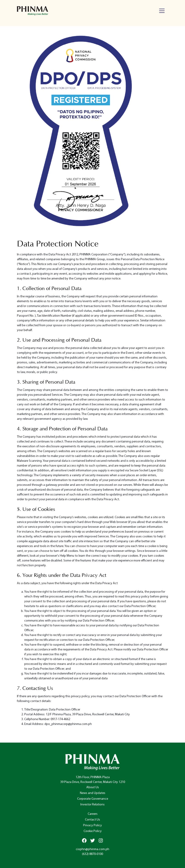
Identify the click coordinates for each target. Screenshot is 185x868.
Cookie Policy (93, 831)
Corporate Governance (93, 799)
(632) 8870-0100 (92, 854)
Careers (93, 814)
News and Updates (93, 793)
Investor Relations (92, 805)
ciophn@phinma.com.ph (92, 849)
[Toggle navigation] (162, 11)
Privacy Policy (92, 825)
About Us (93, 787)
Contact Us (92, 820)
